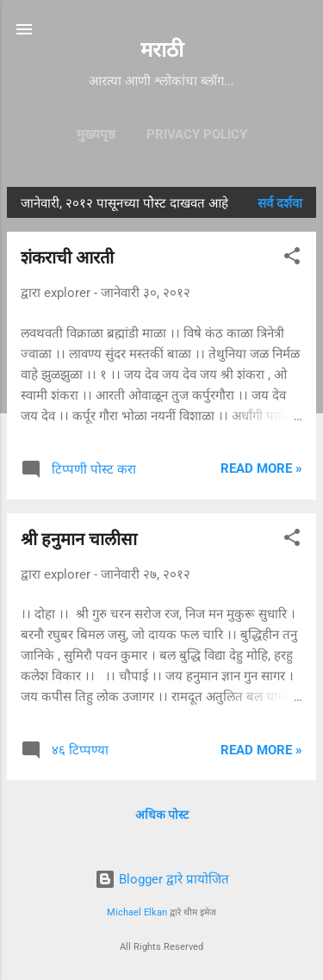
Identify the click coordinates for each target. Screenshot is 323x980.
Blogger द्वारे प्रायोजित (162, 879)
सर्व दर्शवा (280, 203)
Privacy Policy (197, 134)
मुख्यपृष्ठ (96, 134)
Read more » (261, 468)
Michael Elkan (137, 912)
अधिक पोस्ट (162, 815)
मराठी (162, 50)
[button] (292, 259)
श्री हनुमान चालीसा (79, 539)
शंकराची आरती (67, 257)
